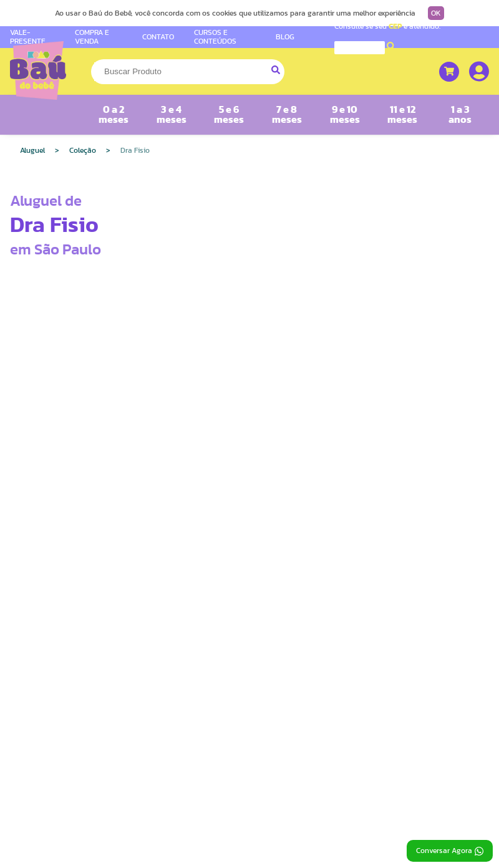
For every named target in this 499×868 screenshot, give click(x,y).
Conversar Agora (450, 851)
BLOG (285, 37)
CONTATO (158, 37)
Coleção (83, 150)
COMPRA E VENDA (92, 36)
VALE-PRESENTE (28, 36)
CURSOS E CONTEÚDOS (215, 36)
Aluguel (32, 150)
